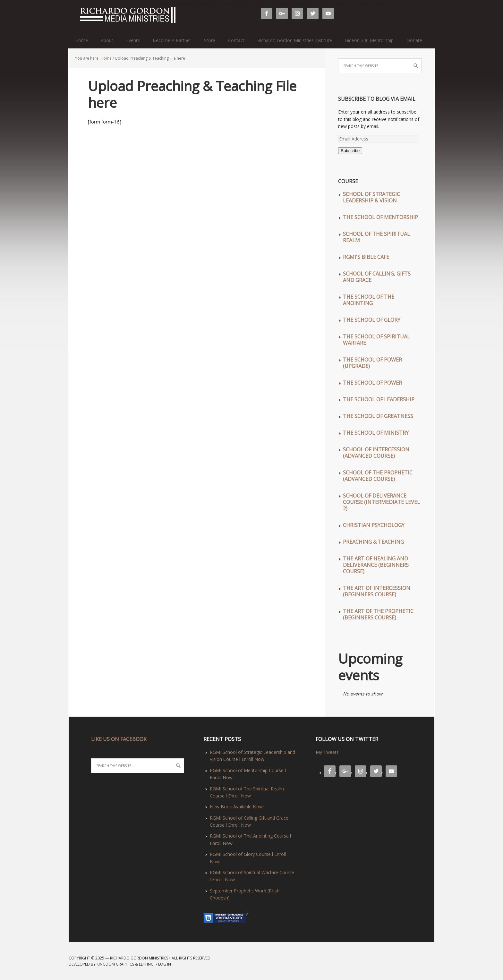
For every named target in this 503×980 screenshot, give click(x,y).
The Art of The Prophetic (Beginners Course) (378, 614)
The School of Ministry (376, 433)
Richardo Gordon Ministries (72, 16)
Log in (165, 964)
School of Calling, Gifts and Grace (377, 277)
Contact (236, 40)
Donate (414, 40)
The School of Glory (372, 320)
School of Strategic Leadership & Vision (371, 197)
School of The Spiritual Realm (376, 237)
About (107, 40)
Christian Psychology (374, 525)
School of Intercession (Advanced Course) (376, 453)
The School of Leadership (379, 399)
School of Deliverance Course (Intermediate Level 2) (381, 502)
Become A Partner (172, 40)
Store (210, 40)
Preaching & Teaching (373, 542)
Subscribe (350, 151)
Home (81, 40)
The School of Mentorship (380, 217)
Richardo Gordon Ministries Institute (295, 40)
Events (133, 40)
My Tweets (327, 752)
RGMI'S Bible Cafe (366, 257)
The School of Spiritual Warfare (376, 340)
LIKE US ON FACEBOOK (119, 739)
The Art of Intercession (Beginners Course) (377, 591)
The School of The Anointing (369, 300)
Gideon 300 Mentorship (369, 40)
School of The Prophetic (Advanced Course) (378, 476)
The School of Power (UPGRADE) (372, 363)
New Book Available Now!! (237, 807)
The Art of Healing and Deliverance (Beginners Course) (376, 565)
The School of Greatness (378, 416)
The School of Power (372, 383)
